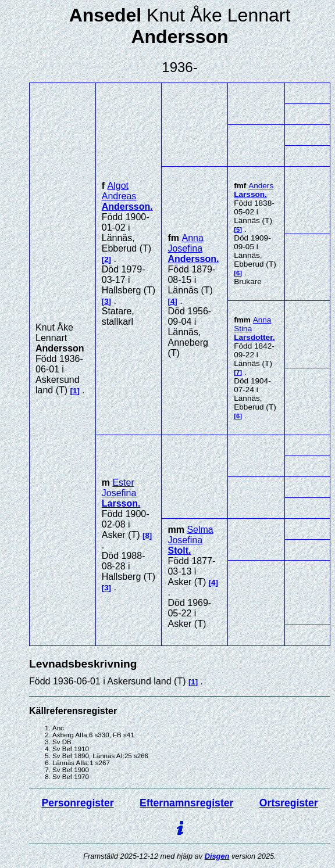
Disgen (217, 856)
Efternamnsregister (186, 803)
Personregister (77, 803)
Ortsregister (289, 803)
